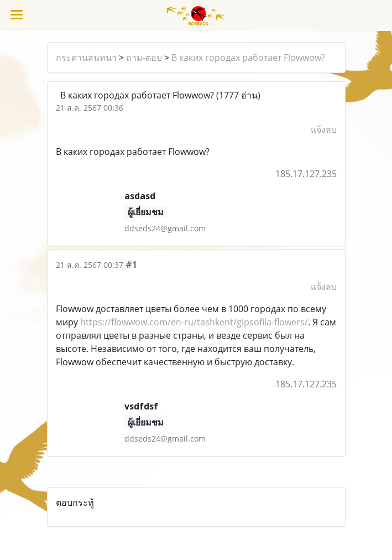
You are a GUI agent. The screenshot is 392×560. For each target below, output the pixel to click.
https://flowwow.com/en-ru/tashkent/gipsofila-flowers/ (194, 322)
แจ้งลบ (324, 129)
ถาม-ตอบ (144, 58)
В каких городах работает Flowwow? (248, 58)
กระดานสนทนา (86, 58)
